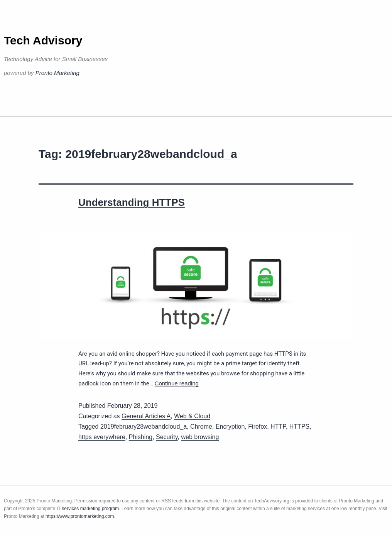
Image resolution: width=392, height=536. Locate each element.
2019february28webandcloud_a (144, 427)
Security (167, 437)
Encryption (230, 427)
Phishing (141, 437)
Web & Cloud (192, 416)
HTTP (278, 427)
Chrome (201, 427)
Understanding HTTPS (132, 202)
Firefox (258, 427)
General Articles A (146, 416)
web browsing (200, 437)
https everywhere (102, 437)
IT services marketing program (88, 509)
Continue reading (177, 383)
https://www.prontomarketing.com (80, 516)
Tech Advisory (43, 40)
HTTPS (299, 427)
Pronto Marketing (57, 73)
